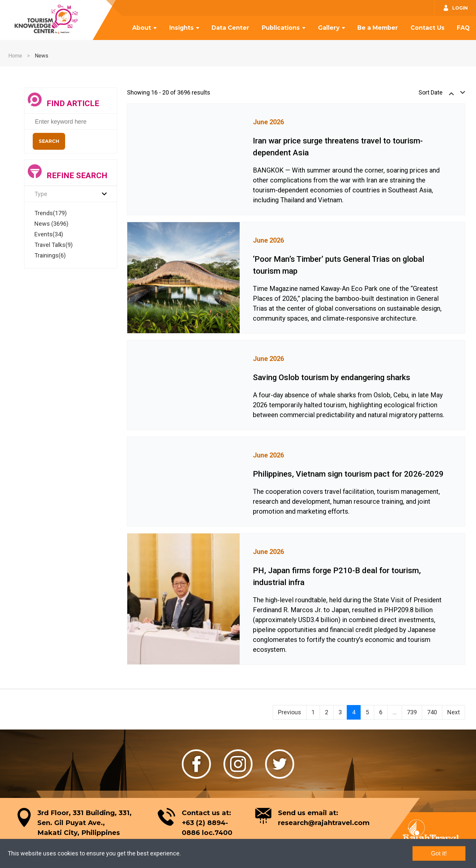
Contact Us (428, 28)
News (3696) (51, 224)
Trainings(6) (50, 255)
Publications (281, 28)
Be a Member (378, 28)
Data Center (230, 28)
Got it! (439, 853)
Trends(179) (51, 213)
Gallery (329, 28)
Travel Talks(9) (54, 245)
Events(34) (49, 234)
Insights (181, 28)
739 (412, 712)
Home (15, 56)
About (142, 28)
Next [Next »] (454, 712)
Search (49, 141)
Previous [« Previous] (290, 712)
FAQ (463, 28)
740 (432, 712)
